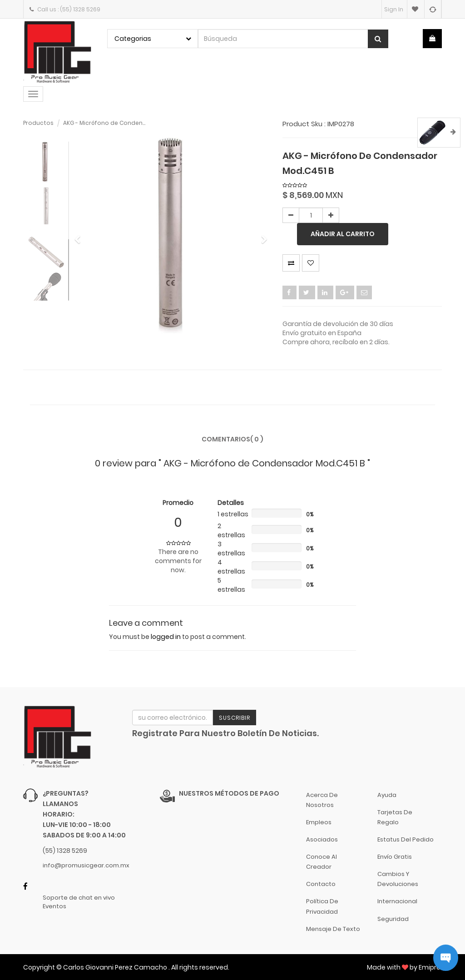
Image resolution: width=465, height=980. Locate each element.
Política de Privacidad (322, 906)
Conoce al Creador (322, 862)
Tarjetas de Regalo (395, 817)
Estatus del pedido (406, 839)
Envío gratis (395, 857)
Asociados (322, 839)
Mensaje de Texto (333, 929)
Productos (38, 123)
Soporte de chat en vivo (79, 898)
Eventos (54, 906)
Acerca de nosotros (322, 800)
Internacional (397, 901)
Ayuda (387, 795)
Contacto (321, 884)
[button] (80, 235)
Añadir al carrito (343, 234)
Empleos (319, 822)
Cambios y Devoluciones (398, 879)
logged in (166, 637)
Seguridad (393, 919)
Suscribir (235, 718)
